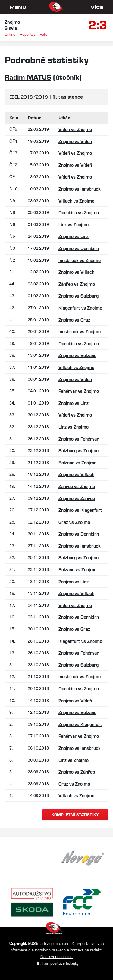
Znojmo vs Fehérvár (79, 439)
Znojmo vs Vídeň (75, 141)
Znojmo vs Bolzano (77, 355)
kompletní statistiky (75, 815)
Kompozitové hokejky (60, 963)
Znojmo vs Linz (74, 236)
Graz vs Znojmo (74, 522)
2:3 (98, 24)
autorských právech (49, 950)
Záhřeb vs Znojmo (77, 284)
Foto (44, 34)
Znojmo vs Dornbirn (79, 248)
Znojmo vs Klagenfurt (80, 510)
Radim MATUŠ (28, 77)
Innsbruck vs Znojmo (80, 260)
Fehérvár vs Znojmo (79, 391)
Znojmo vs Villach (76, 272)
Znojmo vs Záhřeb (77, 498)
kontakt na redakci (86, 950)
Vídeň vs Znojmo (75, 129)
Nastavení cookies (56, 956)
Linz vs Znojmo (74, 224)
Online (10, 34)
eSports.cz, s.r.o (90, 943)
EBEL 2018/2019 (29, 97)
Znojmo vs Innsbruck (80, 189)
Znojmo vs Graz (74, 320)
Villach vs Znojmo (76, 201)
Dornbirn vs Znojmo (79, 212)
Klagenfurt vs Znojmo (80, 308)
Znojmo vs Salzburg (78, 296)
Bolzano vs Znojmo (77, 462)
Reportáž (28, 34)
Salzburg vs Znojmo (78, 450)
